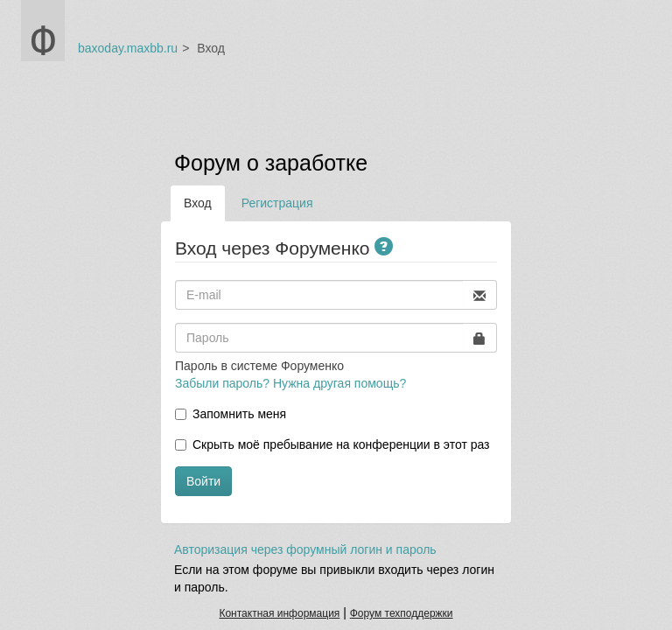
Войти (203, 481)
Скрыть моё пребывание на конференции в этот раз (341, 444)
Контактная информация (279, 613)
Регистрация (277, 203)
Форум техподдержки (402, 613)
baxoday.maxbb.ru (128, 48)
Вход (198, 203)
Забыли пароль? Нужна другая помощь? (290, 383)
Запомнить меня (239, 414)
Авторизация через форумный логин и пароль (305, 549)
